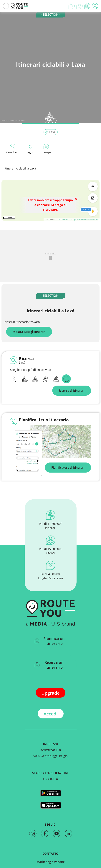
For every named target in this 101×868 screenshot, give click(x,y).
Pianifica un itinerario (50, 641)
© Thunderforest (63, 219)
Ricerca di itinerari (72, 391)
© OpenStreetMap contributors (85, 219)
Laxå (50, 132)
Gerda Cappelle (17, 120)
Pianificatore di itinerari (68, 468)
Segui (30, 149)
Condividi (13, 149)
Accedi (51, 714)
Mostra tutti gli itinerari (29, 332)
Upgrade (50, 693)
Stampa (46, 149)
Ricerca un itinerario (49, 665)
